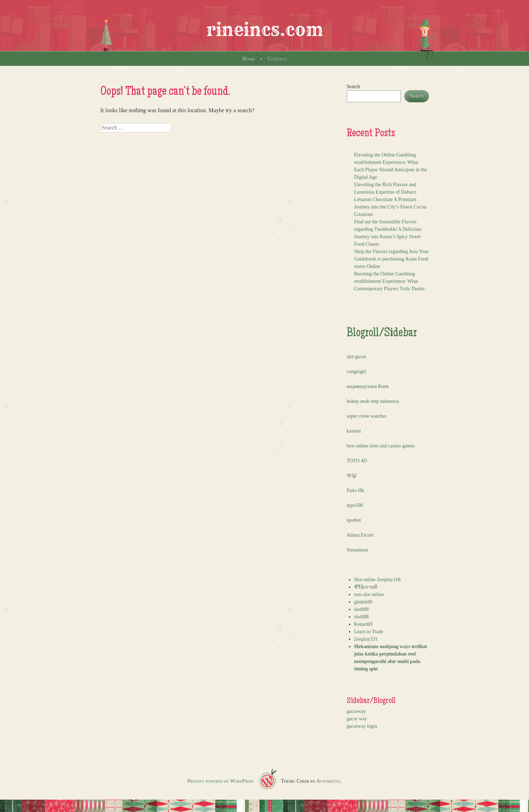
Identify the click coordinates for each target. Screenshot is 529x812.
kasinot (354, 431)
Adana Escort (360, 535)
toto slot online (369, 594)
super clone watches (367, 416)
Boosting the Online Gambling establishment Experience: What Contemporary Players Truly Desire (389, 281)
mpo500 (355, 505)
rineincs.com (265, 30)
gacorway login (362, 726)
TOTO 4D (357, 461)
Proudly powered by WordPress (221, 781)
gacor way (357, 719)
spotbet (354, 520)
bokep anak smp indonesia (373, 401)
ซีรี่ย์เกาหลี (366, 587)
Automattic (328, 781)
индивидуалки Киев (368, 386)
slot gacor (356, 357)
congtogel (356, 371)
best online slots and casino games (381, 446)
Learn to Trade (369, 632)
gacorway (356, 711)
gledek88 (363, 602)
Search (353, 87)
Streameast (358, 550)
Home (248, 59)
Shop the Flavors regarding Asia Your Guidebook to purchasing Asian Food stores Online (392, 259)
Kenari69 (363, 624)
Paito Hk (355, 490)
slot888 (361, 609)
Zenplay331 (366, 639)
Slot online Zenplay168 (377, 580)
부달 (352, 476)
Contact (277, 59)
